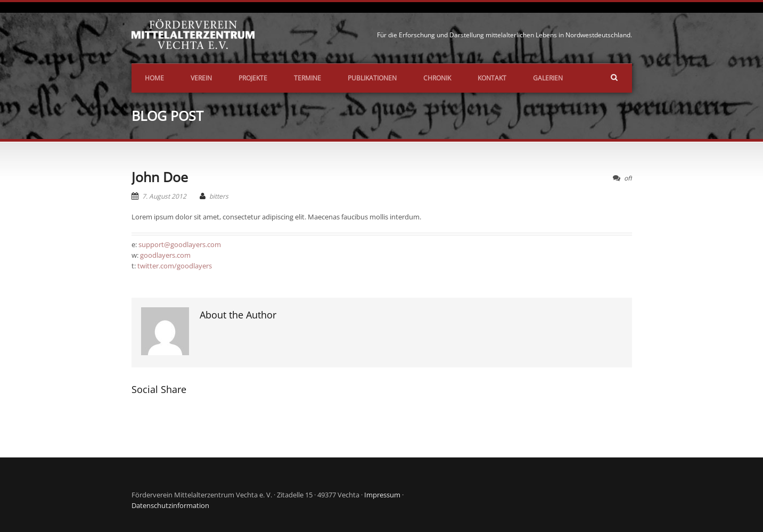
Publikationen (372, 78)
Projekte (253, 78)
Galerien (548, 78)
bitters (219, 196)
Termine (307, 78)
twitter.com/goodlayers (175, 266)
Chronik (437, 78)
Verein (201, 78)
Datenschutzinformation (170, 505)
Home (154, 78)
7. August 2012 (164, 196)
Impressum (382, 495)
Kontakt (492, 78)
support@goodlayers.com (180, 244)
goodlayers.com (165, 255)
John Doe (160, 177)
